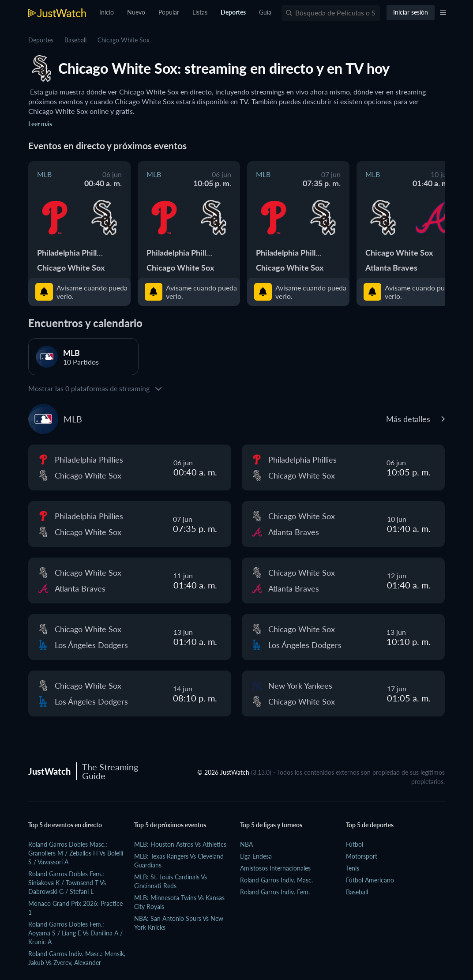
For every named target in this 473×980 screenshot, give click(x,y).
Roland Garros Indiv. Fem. (275, 892)
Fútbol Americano (370, 880)
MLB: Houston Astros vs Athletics (180, 844)
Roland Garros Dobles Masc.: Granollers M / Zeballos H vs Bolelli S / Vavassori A (76, 853)
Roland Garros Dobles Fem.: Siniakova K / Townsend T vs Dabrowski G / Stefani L (67, 883)
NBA (246, 844)
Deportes (41, 40)
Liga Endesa (256, 856)
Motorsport (362, 856)
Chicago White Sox (124, 40)
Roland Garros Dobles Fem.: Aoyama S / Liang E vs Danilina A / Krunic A (75, 933)
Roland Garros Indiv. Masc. (276, 880)
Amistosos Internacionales (275, 868)
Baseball (75, 40)
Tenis (353, 868)
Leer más (40, 124)
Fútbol (355, 844)
